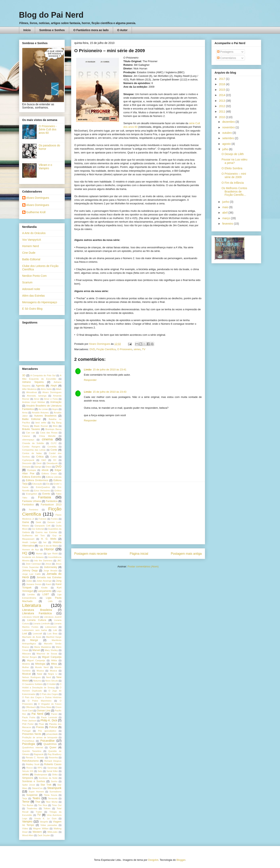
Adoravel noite (31, 289)
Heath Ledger (30, 542)
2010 (222, 117)
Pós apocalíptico (47, 731)
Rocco (30, 768)
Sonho (54, 781)
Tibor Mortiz (52, 802)
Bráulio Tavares (31, 429)
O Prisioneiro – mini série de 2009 (234, 175)
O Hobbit (51, 684)
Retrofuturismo (31, 761)
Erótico (58, 491)
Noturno (37, 681)
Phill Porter (28, 724)
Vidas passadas (49, 825)
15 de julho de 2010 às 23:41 (110, 370)
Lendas (31, 594)
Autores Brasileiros (45, 416)
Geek (38, 522)
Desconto (27, 463)
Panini (54, 714)
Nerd (49, 677)
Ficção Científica (106, 349)
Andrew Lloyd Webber (34, 402)
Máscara (27, 654)
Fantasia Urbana (32, 501)
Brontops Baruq (53, 429)
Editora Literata (54, 477)
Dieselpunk (52, 463)
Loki (55, 630)
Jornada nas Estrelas (49, 577)
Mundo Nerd (42, 667)
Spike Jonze (29, 785)
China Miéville (47, 436)
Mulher (26, 667)
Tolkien (47, 808)
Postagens (225, 52)
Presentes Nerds (32, 734)
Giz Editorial (38, 529)
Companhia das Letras (34, 450)
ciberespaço (28, 440)
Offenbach (31, 707)
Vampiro (27, 821)
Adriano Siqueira (33, 382)
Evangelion (32, 494)
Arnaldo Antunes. (40, 413)
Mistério (26, 664)
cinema (47, 439)
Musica (40, 671)
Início (27, 30)
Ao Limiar (43, 409)
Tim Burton (28, 805)
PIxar (41, 724)
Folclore (42, 519)
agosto (227, 144)
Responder (90, 380)
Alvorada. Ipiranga (37, 396)
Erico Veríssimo (42, 491)
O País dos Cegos (49, 694)
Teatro (36, 798)
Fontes (54, 519)
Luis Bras (52, 634)
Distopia (26, 467)
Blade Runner (41, 426)
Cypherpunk (28, 460)
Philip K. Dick (49, 720)
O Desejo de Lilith (233, 154)
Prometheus (28, 741)
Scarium (27, 282)
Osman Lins (44, 711)
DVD (92, 349)
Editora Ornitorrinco (37, 480)
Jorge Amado (50, 571)
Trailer (39, 812)
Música (53, 671)
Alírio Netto (46, 389)
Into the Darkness (43, 561)
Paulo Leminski (49, 717)
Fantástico (28, 505)
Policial (53, 727)
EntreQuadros (43, 487)
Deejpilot (153, 860)
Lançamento (45, 591)
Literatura (32, 605)
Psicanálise (48, 741)
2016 (222, 84)
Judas (29, 581)
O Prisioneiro (125, 349)
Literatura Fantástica (37, 613)
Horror (49, 549)
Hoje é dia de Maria (48, 546)
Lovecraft (37, 634)
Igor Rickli (53, 554)
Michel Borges (30, 657)
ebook (45, 470)
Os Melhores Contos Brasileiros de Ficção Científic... (234, 192)
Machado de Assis (32, 637)
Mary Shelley (51, 650)
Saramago (53, 768)
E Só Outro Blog (32, 309)
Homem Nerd (31, 246)
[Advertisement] (138, 513)
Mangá (34, 640)
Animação (56, 402)
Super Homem (36, 792)
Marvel (36, 650)
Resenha (53, 757)
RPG (40, 768)
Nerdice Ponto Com (34, 276)
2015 (222, 90)
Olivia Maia (46, 707)
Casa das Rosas (49, 433)
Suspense (32, 795)
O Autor (122, 30)
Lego (59, 591)
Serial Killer (52, 771)
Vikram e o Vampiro (45, 167)
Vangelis (44, 822)
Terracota (53, 798)
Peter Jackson (29, 721)
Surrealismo (56, 792)
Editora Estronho (32, 477)
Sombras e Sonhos (52, 30)
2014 (222, 95)
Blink (55, 426)
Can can (30, 433)
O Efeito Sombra (232, 168)
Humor (39, 554)
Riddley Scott (33, 764)
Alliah (59, 389)
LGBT (46, 594)
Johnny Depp (30, 571)
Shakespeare (41, 775)
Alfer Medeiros (29, 389)
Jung (59, 581)
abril (225, 213)
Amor (37, 399)
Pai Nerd (37, 714)
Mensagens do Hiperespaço (40, 302)
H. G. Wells (49, 539)
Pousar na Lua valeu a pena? (234, 161)
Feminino (33, 510)
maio (226, 207)
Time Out (57, 805)
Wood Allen (28, 835)
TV (144, 349)
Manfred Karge (54, 637)
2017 (222, 79)
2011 (222, 112)
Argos (55, 409)
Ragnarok (39, 754)
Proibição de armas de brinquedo (40, 737)
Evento (46, 494)
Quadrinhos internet (33, 747)
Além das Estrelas (34, 296)
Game (26, 522)
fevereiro (228, 224)
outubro (227, 133)
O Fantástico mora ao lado (91, 30)
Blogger (181, 860)
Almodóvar (32, 392)
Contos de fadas (32, 453)
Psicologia (29, 744)
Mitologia (40, 664)
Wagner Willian (41, 828)
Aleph (54, 386)
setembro (228, 138)
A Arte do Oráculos (34, 233)
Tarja (25, 798)
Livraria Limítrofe (41, 624)
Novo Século (52, 681)
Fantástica (52, 501)
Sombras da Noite (48, 778)
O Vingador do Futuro (50, 704)
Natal (39, 674)
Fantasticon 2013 (51, 505)
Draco (49, 467)
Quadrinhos (50, 744)
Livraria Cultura (37, 620)
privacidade (52, 734)
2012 (222, 106)
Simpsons (28, 778)
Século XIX (28, 771)
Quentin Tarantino (32, 751)
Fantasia (44, 497)
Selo (40, 771)
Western (37, 832)
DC (55, 460)
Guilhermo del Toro (34, 535)
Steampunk (54, 788)
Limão (88, 370)
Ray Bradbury (55, 754)
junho (226, 202)
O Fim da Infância (233, 183)
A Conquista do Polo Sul (43, 375)
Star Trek (46, 785)
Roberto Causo (53, 764)
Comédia (52, 447)
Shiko (55, 775)
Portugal (26, 731)
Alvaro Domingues (38, 198)
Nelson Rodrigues (32, 677)
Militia (54, 660)
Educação (37, 484)
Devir (39, 463)
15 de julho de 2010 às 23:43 (110, 392)
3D (24, 375)
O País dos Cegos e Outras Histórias (42, 697)
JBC (59, 561)
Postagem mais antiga (186, 554)
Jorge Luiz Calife (31, 574)
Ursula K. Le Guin (45, 818)
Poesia (40, 727)
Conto (54, 450)
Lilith (50, 601)
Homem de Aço (31, 550)
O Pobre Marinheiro (40, 701)
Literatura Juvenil (53, 617)
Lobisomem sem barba (35, 630)
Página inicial (139, 554)
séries (137, 349)
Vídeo (25, 828)
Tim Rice (43, 805)
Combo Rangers (31, 447)
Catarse (26, 436)
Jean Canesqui (33, 564)
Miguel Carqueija (52, 657)
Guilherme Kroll (36, 212)
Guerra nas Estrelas (46, 532)
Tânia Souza (50, 795)
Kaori (49, 584)
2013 (222, 101)
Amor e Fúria (51, 399)
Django (38, 467)
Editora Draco (49, 474)
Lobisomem (51, 627)
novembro (229, 127)
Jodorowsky (51, 567)
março (227, 218)
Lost (25, 634)
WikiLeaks (52, 832)
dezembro (229, 122)
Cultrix (54, 457)
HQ (25, 553)
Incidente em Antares (33, 557)
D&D (44, 460)
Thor (38, 802)
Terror (26, 802)
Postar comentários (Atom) (143, 566)
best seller (41, 423)
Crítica (40, 457)
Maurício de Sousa (47, 654)
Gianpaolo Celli (42, 526)
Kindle (44, 588)
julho (226, 149)
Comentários (227, 58)
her (45, 542)
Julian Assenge (44, 581)
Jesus (48, 564)
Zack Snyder (44, 835)
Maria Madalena (43, 647)
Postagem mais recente (91, 554)
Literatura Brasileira (37, 610)
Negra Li (53, 674)
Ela (48, 484)
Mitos (54, 664)
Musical (27, 674)
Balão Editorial (31, 259)
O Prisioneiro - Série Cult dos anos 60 (48, 130)
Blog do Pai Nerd (51, 15)
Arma (25, 413)
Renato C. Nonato (35, 757)
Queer (53, 747)
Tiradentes (32, 808)
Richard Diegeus (53, 761)
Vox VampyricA (32, 240)
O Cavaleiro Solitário (33, 684)
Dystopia (32, 470)
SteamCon (37, 788)
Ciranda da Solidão (33, 443)
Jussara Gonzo (34, 584)
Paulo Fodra (29, 717)
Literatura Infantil (31, 617)
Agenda (40, 386)
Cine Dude (29, 253)
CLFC (54, 443)
